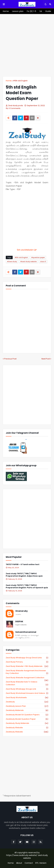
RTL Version (41, 863)
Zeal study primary (27, 662)
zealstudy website (27, 728)
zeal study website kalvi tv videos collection (27, 683)
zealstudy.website (27, 732)
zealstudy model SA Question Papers (27, 715)
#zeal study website (28, 262)
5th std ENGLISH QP (27, 250)
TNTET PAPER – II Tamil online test (23, 565)
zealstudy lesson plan (27, 706)
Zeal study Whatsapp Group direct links (27, 658)
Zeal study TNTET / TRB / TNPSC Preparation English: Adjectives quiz (24, 575)
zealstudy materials (27, 710)
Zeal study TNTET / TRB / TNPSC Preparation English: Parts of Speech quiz (27, 587)
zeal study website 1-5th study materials (27, 666)
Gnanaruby (22, 611)
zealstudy (27, 702)
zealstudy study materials (27, 723)
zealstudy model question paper (27, 719)
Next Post (46, 359)
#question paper (38, 257)
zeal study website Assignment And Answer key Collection (27, 672)
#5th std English (20, 81)
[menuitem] (6, 11)
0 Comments (14, 108)
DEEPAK (19, 622)
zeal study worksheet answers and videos (27, 693)
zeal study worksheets (27, 698)
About (19, 863)
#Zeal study (12, 262)
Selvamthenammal (26, 632)
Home (9, 81)
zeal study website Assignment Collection (27, 678)
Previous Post (10, 359)
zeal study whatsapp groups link (27, 689)
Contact (29, 863)
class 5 (43, 262)
